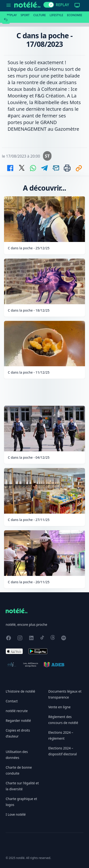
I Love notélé (16, 814)
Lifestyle (56, 15)
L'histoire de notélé (20, 691)
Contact (12, 701)
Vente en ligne (60, 707)
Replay (12, 15)
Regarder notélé (18, 721)
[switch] (49, 5)
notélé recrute (17, 711)
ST (47, 156)
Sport (25, 15)
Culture (40, 15)
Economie (75, 15)
